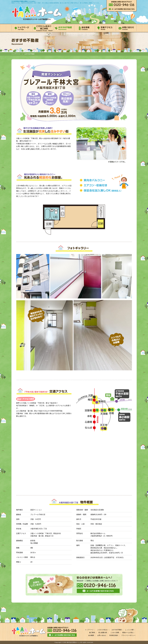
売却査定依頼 (114, 635)
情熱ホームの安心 (128, 633)
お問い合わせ (102, 635)
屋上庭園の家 (103, 633)
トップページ (16, 54)
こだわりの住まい (103, 630)
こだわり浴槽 (115, 633)
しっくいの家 (129, 630)
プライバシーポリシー (128, 635)
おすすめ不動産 (117, 630)
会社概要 (91, 635)
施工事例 (92, 633)
